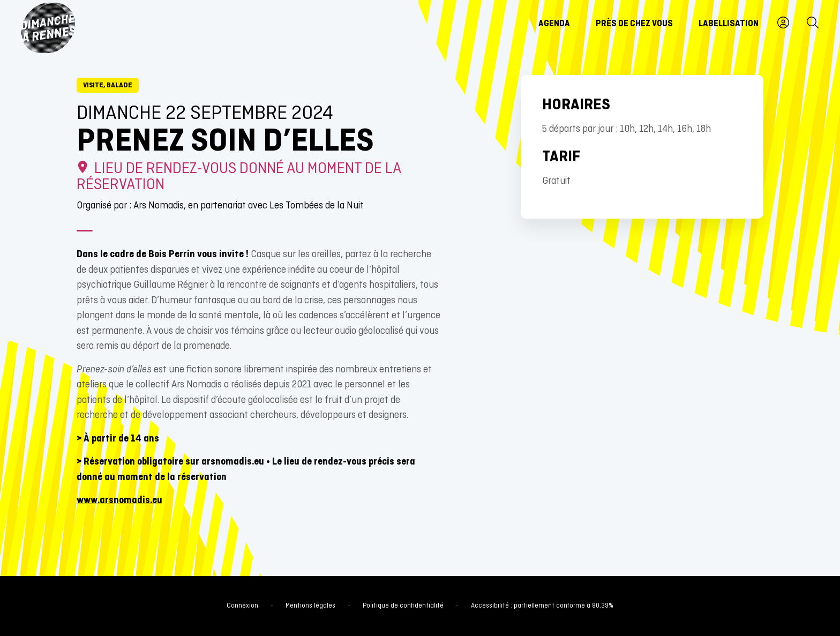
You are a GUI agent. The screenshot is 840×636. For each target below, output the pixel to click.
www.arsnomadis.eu (119, 501)
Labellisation (729, 24)
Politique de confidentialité (403, 606)
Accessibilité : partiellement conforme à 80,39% (542, 606)
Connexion (242, 606)
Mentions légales (310, 606)
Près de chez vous (634, 24)
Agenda (554, 24)
